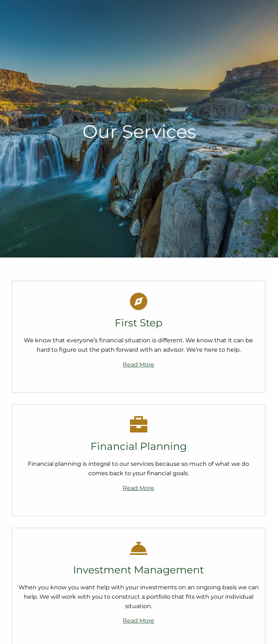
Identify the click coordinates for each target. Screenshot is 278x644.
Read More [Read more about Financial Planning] (138, 488)
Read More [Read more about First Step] (138, 365)
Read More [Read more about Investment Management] (138, 621)
